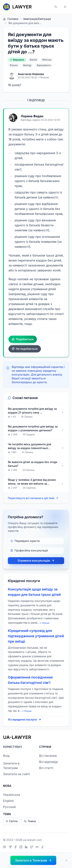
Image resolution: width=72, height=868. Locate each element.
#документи (44, 65)
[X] (32, 847)
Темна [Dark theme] (30, 821)
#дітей (33, 60)
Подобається (23, 339)
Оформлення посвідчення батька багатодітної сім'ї (30, 680)
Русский (9, 807)
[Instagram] (21, 847)
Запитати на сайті (17, 774)
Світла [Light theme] (12, 821)
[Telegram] (11, 847)
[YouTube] (5, 847)
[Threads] (38, 847)
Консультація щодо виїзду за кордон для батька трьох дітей (34, 592)
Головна (11, 19)
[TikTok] (43, 847)
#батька (47, 60)
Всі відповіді (49, 762)
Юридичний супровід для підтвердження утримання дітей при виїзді (36, 636)
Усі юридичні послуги (24, 720)
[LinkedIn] (27, 847)
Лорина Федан (32, 116)
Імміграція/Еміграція (35, 19)
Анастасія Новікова (31, 74)
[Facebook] (16, 847)
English (8, 801)
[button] (56, 7)
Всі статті (46, 768)
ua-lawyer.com (32, 840)
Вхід (6, 756)
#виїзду (27, 65)
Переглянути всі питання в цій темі (33, 498)
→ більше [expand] (45, 623)
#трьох (14, 65)
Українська (12, 795)
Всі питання (48, 756)
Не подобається (25, 349)
